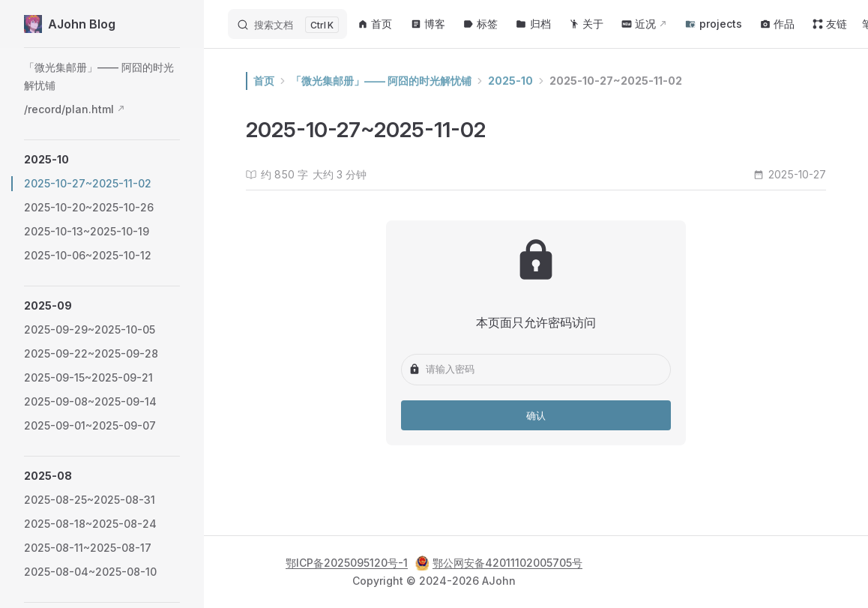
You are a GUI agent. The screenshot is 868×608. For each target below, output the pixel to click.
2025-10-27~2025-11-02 (616, 81)
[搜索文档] (287, 24)
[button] (102, 160)
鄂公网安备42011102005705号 (499, 563)
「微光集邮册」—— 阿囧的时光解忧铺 (381, 81)
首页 (264, 81)
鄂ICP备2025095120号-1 (347, 563)
